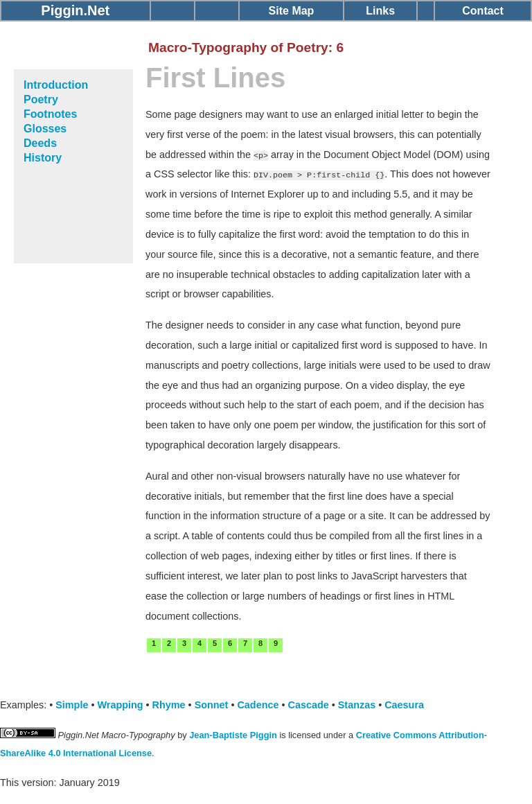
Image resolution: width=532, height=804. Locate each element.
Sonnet (212, 705)
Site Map (292, 11)
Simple (72, 705)
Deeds (40, 143)
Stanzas (357, 705)
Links (380, 11)
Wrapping (120, 705)
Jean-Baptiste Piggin (233, 735)
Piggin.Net (75, 10)
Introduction (56, 85)
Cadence (258, 705)
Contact (483, 11)
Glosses (45, 129)
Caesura (404, 705)
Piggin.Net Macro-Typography (117, 735)
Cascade (309, 705)
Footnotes (50, 114)
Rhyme (169, 705)
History (43, 158)
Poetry (41, 99)
